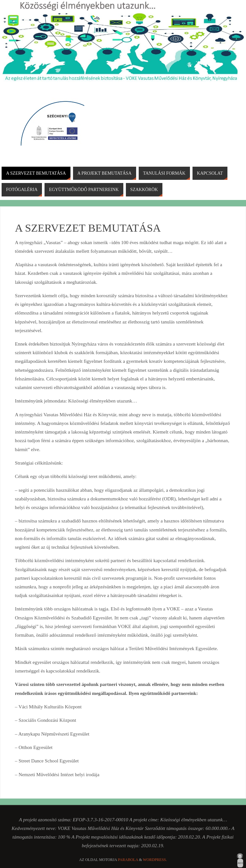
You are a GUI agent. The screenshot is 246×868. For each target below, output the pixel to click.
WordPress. (155, 860)
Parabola (128, 860)
